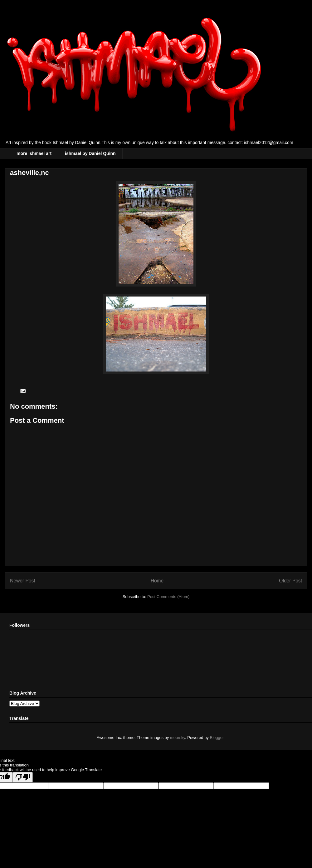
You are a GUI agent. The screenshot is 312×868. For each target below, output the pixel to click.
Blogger (217, 738)
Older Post (290, 581)
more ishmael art (34, 153)
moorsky (178, 738)
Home (157, 581)
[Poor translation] (23, 777)
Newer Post (23, 581)
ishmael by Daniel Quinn (90, 153)
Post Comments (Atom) (168, 597)
